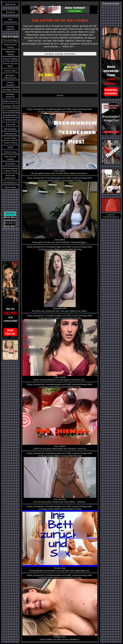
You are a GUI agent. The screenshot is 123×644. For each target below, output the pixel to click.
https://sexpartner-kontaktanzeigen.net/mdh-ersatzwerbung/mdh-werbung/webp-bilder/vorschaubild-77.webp (60, 210)
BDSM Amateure (10, 101)
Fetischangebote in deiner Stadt (10, 170)
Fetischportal (10, 133)
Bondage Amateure (10, 95)
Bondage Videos (10, 89)
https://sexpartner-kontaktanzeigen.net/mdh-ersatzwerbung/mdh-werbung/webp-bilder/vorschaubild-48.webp (60, 141)
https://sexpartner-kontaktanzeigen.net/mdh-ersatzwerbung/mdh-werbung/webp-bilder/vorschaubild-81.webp (60, 348)
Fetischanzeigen (10, 40)
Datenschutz (10, 187)
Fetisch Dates (10, 71)
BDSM (10, 147)
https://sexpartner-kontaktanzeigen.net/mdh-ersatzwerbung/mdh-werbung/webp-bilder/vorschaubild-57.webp (60, 538)
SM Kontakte (10, 129)
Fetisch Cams (10, 152)
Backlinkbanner (10, 183)
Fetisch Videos (10, 143)
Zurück (60, 95)
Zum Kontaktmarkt (10, 21)
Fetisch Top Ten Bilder (10, 65)
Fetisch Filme (10, 138)
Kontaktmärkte (10, 115)
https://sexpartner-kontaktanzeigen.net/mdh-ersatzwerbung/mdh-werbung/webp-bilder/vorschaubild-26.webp (60, 279)
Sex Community (10, 110)
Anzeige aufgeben (10, 28)
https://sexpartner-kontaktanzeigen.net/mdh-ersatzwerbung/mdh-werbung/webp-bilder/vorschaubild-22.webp (60, 607)
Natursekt (10, 124)
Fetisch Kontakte (10, 84)
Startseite (10, 12)
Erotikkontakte (10, 120)
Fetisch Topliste (10, 59)
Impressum (10, 4)
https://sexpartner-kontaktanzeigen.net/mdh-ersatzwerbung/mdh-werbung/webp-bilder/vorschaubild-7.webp (60, 416)
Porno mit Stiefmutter (10, 177)
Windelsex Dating (10, 53)
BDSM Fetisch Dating (10, 46)
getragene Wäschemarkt (10, 76)
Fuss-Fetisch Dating (10, 158)
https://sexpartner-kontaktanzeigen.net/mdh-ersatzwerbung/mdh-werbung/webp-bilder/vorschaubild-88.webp (60, 477)
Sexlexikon (10, 164)
